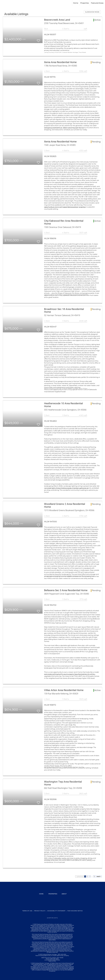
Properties (85, 3)
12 (94, 876)
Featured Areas (97, 3)
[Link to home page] (3, 3)
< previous (80, 876)
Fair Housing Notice (75, 911)
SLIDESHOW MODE (92, 12)
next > (99, 876)
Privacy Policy (40, 911)
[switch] (38, 40)
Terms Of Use (27, 911)
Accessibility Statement (56, 911)
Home (76, 3)
